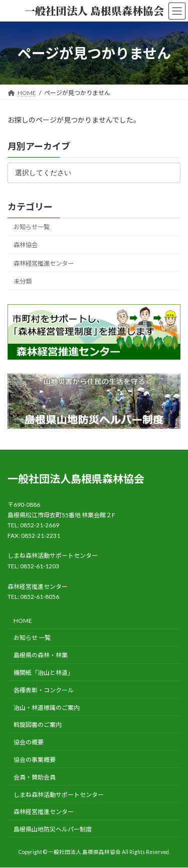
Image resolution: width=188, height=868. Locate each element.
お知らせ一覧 (32, 227)
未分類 (23, 281)
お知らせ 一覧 (32, 638)
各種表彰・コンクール (44, 690)
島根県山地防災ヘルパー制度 (53, 829)
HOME (23, 621)
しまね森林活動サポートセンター (59, 795)
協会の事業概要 (35, 760)
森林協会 (26, 245)
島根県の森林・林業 (41, 655)
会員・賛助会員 (35, 777)
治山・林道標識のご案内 (47, 708)
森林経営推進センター (44, 263)
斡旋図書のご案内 (38, 725)
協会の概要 (29, 742)
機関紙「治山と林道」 (44, 673)
